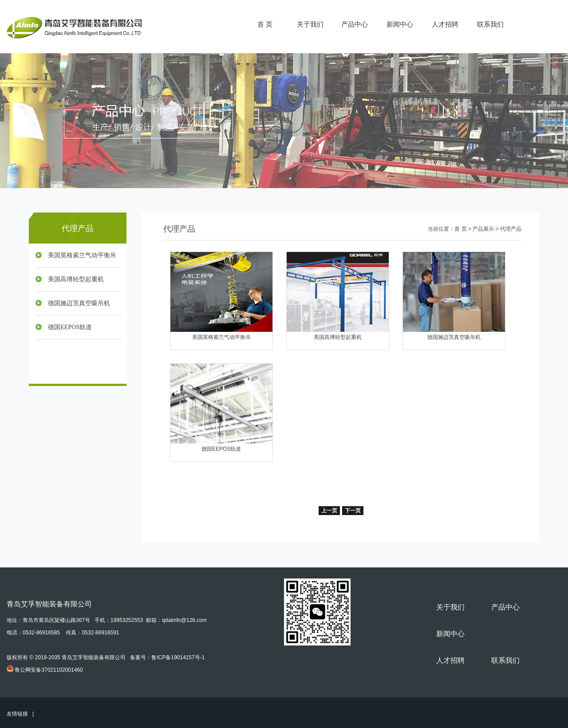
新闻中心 (400, 24)
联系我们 (490, 24)
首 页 (265, 24)
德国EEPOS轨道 (70, 327)
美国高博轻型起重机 (76, 279)
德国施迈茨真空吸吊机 (79, 303)
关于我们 (310, 24)
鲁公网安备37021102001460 (49, 670)
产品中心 (355, 24)
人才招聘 (445, 24)
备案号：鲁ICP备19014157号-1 (167, 657)
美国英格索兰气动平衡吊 (82, 255)
